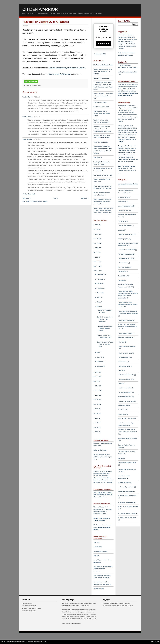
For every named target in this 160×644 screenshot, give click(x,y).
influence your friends (125, 338)
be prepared (122, 221)
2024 (97, 230)
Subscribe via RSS (100, 54)
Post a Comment (29, 194)
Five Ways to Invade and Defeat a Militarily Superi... (105, 328)
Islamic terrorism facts (125, 353)
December (100, 274)
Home (56, 198)
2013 (97, 377)
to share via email (124, 482)
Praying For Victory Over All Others (46, 22)
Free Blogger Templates (10, 641)
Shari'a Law (122, 410)
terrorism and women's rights (127, 463)
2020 (97, 248)
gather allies (122, 272)
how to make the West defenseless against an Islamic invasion (128, 305)
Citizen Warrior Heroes (29, 606)
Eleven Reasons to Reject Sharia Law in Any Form (105, 344)
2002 (97, 427)
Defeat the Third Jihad (29, 611)
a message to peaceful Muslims (128, 184)
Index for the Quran (100, 450)
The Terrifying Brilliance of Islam (103, 65)
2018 (97, 257)
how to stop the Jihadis (125, 320)
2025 (97, 225)
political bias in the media (126, 375)
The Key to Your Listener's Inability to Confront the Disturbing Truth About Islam (102, 129)
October (100, 284)
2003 (97, 423)
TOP (158, 641)
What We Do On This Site (101, 78)
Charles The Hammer (125, 226)
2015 (97, 271)
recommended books (125, 392)
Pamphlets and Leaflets (101, 142)
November (100, 279)
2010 (97, 391)
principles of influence (125, 379)
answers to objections (125, 206)
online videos (122, 362)
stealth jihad (122, 414)
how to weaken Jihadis (125, 333)
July (98, 297)
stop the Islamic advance (126, 418)
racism (120, 384)
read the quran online (125, 388)
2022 (97, 239)
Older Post (85, 198)
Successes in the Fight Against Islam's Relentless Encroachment (103, 569)
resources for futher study (126, 401)
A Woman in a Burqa (100, 102)
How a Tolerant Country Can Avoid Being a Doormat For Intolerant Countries (102, 202)
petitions (121, 370)
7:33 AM (37, 97)
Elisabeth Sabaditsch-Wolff (127, 250)
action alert (122, 202)
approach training (124, 210)
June (99, 302)
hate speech (122, 280)
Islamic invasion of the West (127, 346)
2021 (97, 243)
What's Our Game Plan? (101, 107)
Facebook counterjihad (125, 254)
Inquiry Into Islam (27, 603)
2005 (97, 413)
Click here (103, 497)
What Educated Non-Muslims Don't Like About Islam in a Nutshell (103, 72)
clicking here (122, 39)
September (101, 288)
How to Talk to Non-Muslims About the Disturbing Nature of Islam (128, 327)
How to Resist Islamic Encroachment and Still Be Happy (102, 113)
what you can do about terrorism (128, 506)
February (100, 362)
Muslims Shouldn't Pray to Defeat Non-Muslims (67, 68)
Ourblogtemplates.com (35, 641)
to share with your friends (126, 487)
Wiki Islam (97, 556)
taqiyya (121, 142)
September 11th (123, 405)
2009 (97, 395)
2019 (97, 252)
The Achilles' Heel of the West (103, 175)
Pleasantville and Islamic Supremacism (76, 605)
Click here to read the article (71, 623)
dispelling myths (123, 239)
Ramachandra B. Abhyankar (59, 74)
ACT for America (123, 197)
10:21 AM (37, 139)
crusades (121, 230)
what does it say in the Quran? (128, 495)
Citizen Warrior (40, 9)
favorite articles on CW (125, 258)
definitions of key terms (125, 234)
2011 (97, 386)
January (100, 366)
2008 (97, 400)
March (99, 357)
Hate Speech (98, 158)
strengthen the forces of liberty (128, 438)
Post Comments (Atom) (40, 201)
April (99, 352)
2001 (97, 432)
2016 (97, 266)
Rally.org (130, 37)
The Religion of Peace (100, 551)
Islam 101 (97, 542)
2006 (97, 409)
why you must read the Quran (127, 517)
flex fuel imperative (124, 267)
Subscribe (103, 44)
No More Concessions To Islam (31, 608)
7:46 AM (37, 117)
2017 (97, 262)
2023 (97, 234)
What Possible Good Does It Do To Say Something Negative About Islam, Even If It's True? (103, 210)
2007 (97, 404)
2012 (97, 381)
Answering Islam (99, 589)
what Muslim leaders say (126, 502)
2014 (97, 372)
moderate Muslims (124, 357)
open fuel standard (124, 366)
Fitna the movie (123, 263)
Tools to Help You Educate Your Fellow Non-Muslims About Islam (103, 96)
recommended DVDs (125, 397)
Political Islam (98, 547)
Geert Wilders (123, 276)
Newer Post (26, 198)
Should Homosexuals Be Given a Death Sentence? (105, 319)
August (99, 293)
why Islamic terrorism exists (127, 513)
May (98, 307)
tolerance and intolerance (126, 491)
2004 (97, 418)
